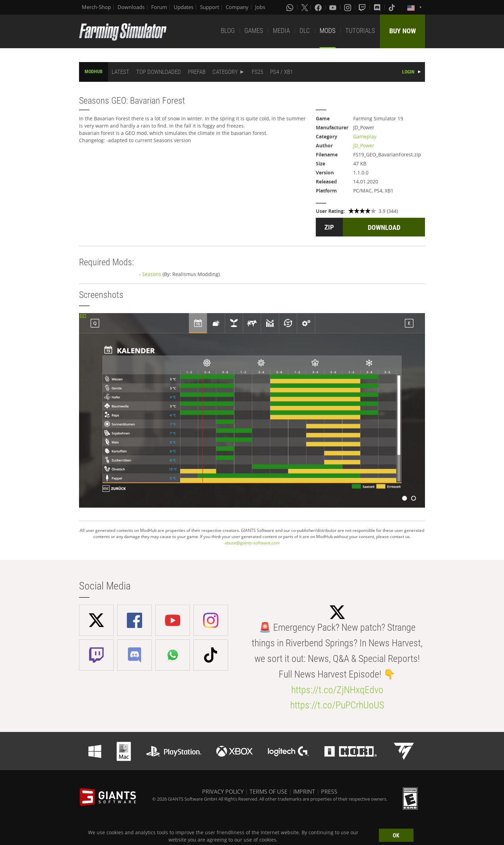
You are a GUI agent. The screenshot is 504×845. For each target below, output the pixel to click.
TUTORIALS (360, 31)
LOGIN (408, 72)
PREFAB (197, 72)
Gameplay (365, 136)
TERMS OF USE (268, 792)
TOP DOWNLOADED (159, 72)
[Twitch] (363, 7)
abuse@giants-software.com (252, 543)
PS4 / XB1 (281, 72)
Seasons (152, 274)
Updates (184, 7)
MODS (328, 31)
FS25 (257, 72)
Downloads (131, 7)
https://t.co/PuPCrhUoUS (337, 705)
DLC (305, 31)
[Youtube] (333, 7)
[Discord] (378, 7)
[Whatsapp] (290, 7)
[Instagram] (348, 7)
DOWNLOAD (384, 227)
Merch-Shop (96, 7)
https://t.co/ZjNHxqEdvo (337, 690)
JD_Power (364, 145)
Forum (159, 7)
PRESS (329, 792)
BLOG (228, 31)
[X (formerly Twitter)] (305, 7)
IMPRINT (304, 792)
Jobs (260, 7)
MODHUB (94, 71)
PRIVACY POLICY (223, 792)
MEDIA (281, 31)
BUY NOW (403, 31)
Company (237, 7)
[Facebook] (319, 7)
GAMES (254, 31)
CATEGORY (225, 72)
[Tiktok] (392, 7)
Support (210, 7)
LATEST (120, 72)
